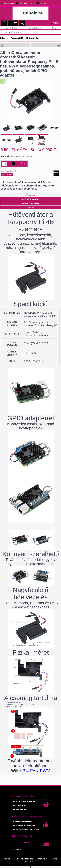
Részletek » (17, 850)
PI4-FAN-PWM (36, 771)
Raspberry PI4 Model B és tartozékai (25, 38)
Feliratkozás (7, 175)
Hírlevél (43, 3)
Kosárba (21, 164)
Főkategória (5, 38)
